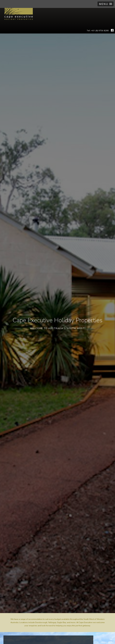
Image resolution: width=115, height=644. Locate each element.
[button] (105, 4)
